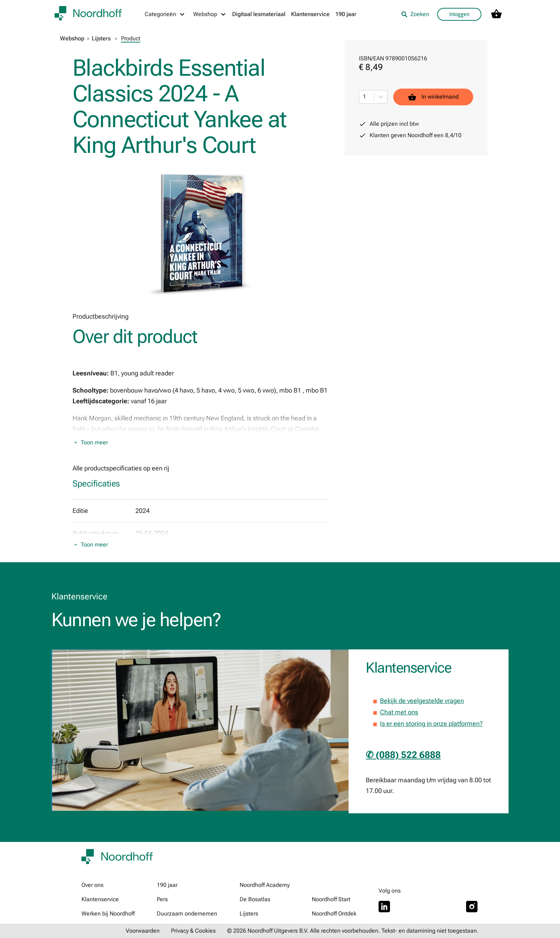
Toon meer (94, 442)
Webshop (72, 38)
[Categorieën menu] (165, 14)
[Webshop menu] (210, 14)
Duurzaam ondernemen (187, 914)
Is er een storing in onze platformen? (431, 724)
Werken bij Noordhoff (108, 914)
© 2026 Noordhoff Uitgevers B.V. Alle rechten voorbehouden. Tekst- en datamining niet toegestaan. (353, 931)
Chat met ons (399, 712)
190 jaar (346, 14)
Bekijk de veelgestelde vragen (422, 701)
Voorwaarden (143, 931)
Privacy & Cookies (193, 931)
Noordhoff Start (331, 899)
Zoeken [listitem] (415, 14)
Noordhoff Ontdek (334, 914)
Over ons (92, 885)
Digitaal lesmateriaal (259, 14)
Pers (162, 899)
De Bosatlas (255, 899)
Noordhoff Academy (265, 885)
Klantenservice (310, 14)
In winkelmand (433, 97)
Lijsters (101, 38)
